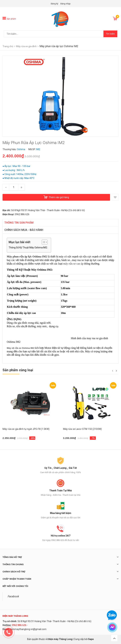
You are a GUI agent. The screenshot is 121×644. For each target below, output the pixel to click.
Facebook (13, 596)
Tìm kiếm (110, 34)
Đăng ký (55, 4)
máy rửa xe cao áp (73, 264)
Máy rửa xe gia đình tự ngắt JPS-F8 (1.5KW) (26, 429)
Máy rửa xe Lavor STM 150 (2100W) (82, 429)
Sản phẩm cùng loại (18, 370)
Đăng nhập (65, 4)
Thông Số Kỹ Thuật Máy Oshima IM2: (28, 248)
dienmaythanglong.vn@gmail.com (28, 629)
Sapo (91, 639)
